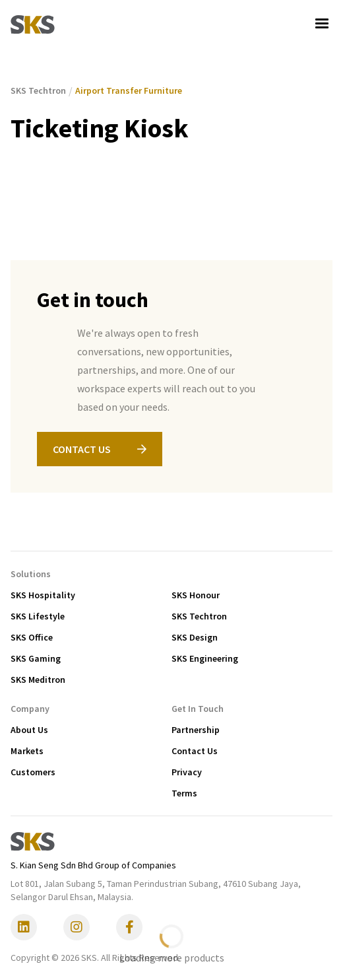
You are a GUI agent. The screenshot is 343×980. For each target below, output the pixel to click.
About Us (29, 730)
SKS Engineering (205, 658)
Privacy (187, 772)
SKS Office (32, 637)
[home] (33, 24)
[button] (322, 24)
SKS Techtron (199, 616)
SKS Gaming (36, 658)
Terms (184, 793)
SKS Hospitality (43, 595)
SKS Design (195, 637)
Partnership (196, 730)
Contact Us (195, 751)
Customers (33, 772)
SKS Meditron (38, 680)
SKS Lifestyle (38, 616)
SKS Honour (196, 595)
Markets (27, 751)
